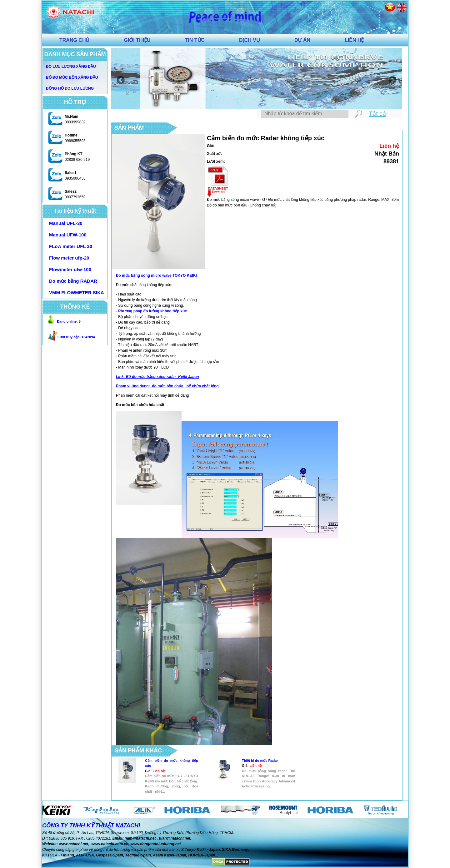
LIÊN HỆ (354, 40)
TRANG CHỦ (74, 40)
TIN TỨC (195, 40)
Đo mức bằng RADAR (73, 281)
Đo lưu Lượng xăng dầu (71, 67)
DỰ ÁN (302, 40)
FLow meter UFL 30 (71, 246)
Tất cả (377, 114)
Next (391, 79)
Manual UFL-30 (66, 223)
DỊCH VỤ (250, 40)
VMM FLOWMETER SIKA (77, 293)
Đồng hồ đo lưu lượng (70, 88)
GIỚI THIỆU (137, 40)
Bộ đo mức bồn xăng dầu (72, 77)
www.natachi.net (73, 844)
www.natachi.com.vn (110, 844)
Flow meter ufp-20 (69, 258)
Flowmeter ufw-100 (70, 269)
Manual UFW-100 (68, 235)
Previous (119, 79)
